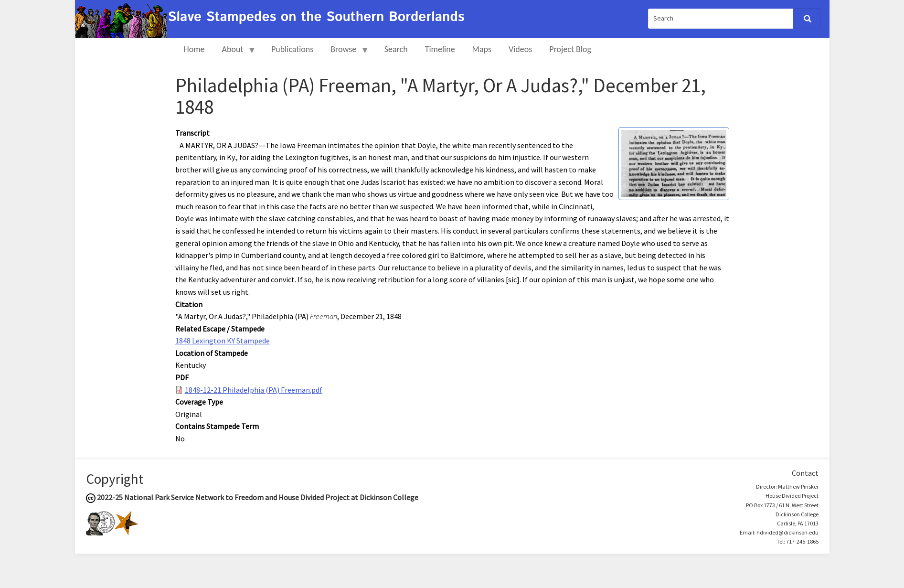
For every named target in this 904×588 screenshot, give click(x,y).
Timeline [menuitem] (440, 49)
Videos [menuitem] (520, 49)
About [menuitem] (235, 53)
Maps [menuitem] (482, 49)
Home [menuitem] (194, 49)
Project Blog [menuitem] (570, 49)
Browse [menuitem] (346, 53)
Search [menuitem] (396, 49)
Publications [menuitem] (292, 49)
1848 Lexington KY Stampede (223, 341)
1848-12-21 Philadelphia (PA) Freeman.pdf (254, 390)
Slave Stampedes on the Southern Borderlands (316, 17)
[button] (674, 163)
